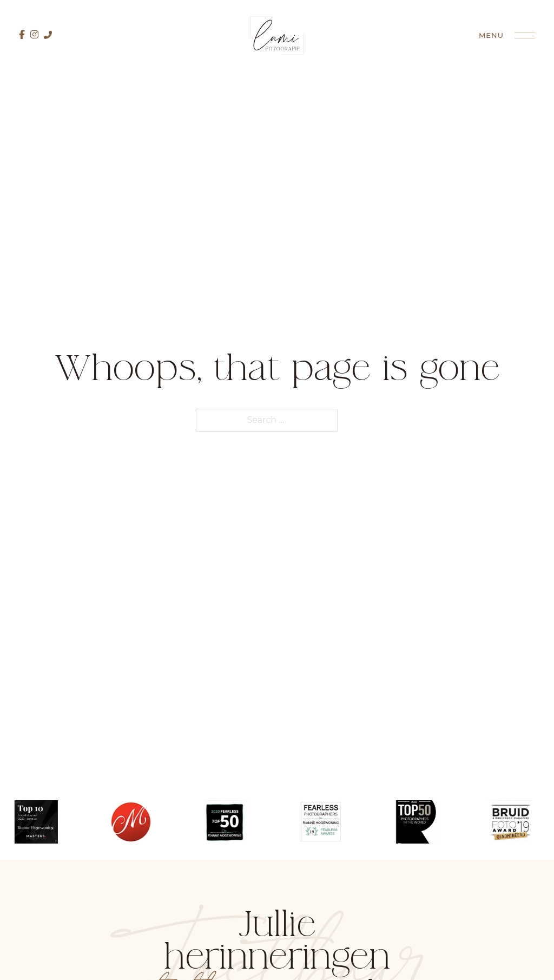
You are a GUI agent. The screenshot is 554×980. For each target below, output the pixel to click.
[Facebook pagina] (22, 35)
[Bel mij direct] (48, 35)
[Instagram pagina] (34, 35)
